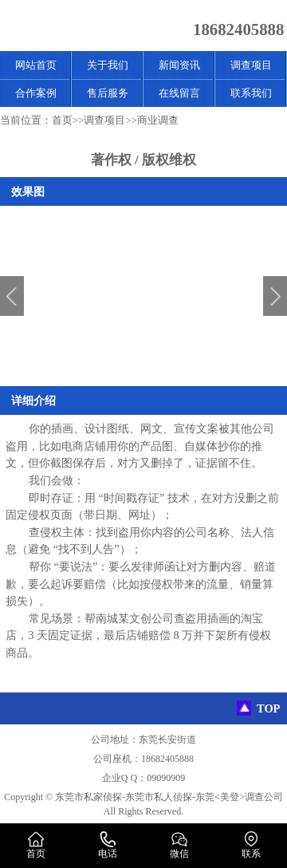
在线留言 (179, 93)
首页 (62, 120)
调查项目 (251, 65)
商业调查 (158, 120)
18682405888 (238, 29)
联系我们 (251, 93)
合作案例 (36, 93)
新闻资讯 (179, 65)
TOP (268, 708)
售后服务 (108, 93)
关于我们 (108, 65)
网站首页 (36, 65)
